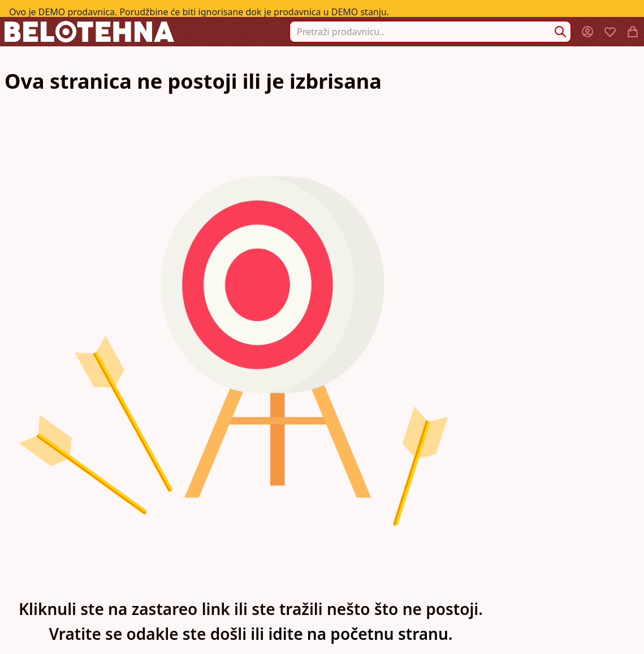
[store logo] (89, 31)
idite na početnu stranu (358, 634)
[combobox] (430, 32)
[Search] (560, 32)
